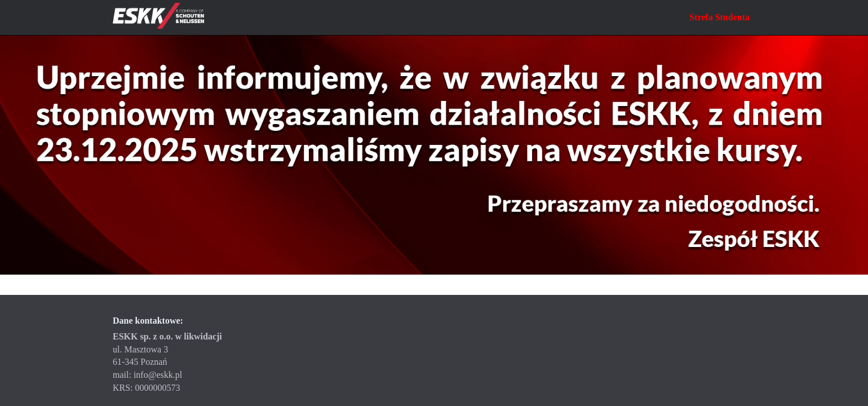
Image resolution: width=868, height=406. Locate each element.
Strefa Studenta (719, 17)
